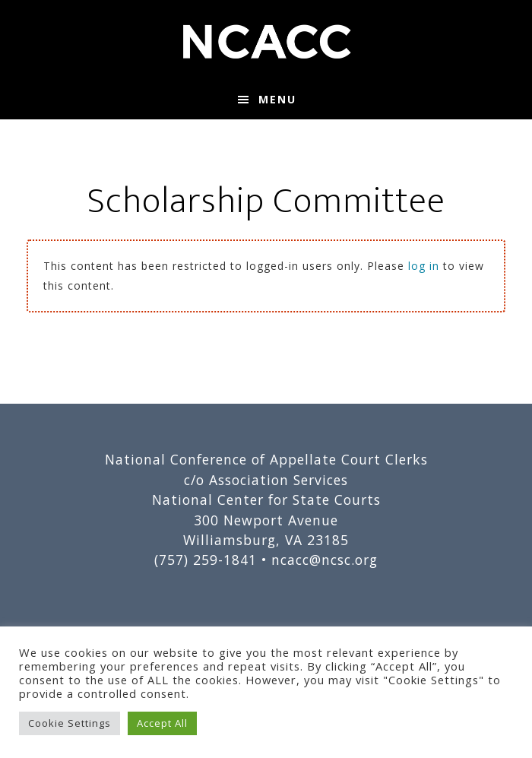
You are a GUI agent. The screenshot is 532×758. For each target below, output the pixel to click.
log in (424, 266)
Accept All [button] (162, 723)
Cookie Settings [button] (70, 723)
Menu (277, 99)
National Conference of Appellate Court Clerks (266, 40)
